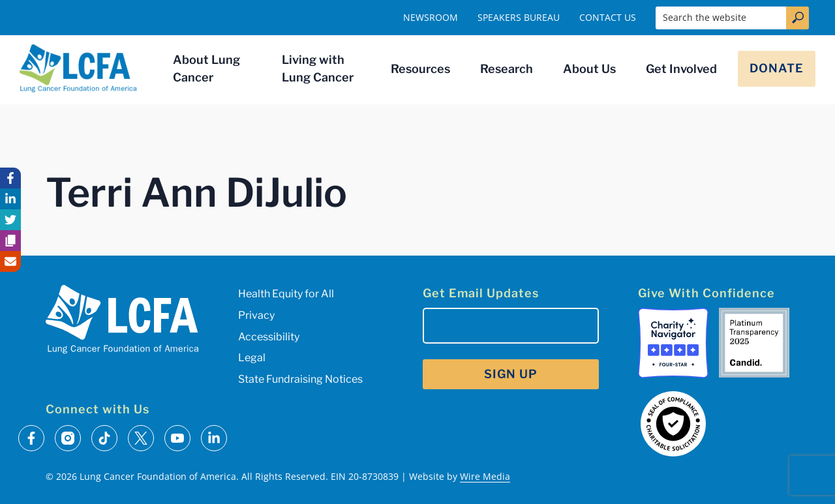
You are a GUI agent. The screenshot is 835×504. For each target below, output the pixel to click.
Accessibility (269, 337)
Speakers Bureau (519, 17)
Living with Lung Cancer (318, 68)
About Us (589, 69)
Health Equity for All (286, 294)
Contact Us (608, 17)
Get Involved (681, 69)
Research (507, 69)
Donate (777, 68)
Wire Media (485, 476)
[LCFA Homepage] (78, 68)
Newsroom (431, 17)
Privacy (256, 315)
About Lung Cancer (206, 68)
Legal (252, 358)
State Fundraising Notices (300, 379)
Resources (420, 69)
